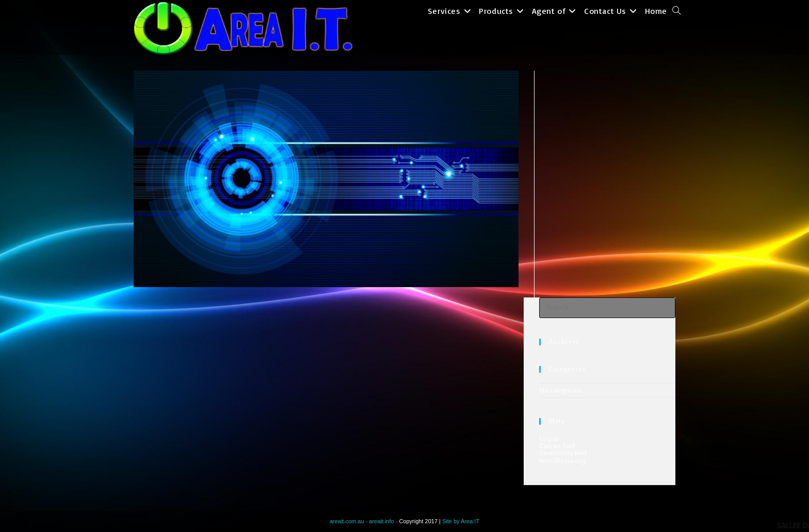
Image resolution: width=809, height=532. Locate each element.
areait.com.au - (349, 521)
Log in (549, 439)
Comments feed (563, 453)
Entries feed (557, 446)
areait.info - (384, 521)
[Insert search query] (607, 308)
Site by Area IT (461, 521)
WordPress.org (562, 461)
